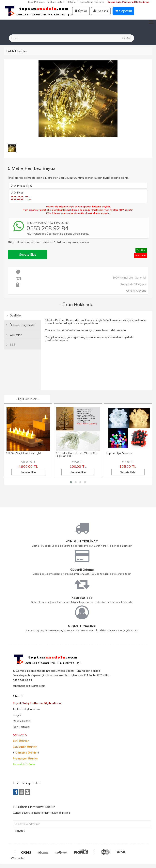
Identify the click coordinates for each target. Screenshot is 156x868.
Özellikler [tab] (14, 315)
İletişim (72, 2)
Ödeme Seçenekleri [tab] (21, 325)
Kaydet (20, 831)
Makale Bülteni (56, 2)
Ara (127, 38)
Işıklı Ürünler (17, 51)
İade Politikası (36, 2)
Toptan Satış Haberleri (92, 2)
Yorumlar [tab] (14, 335)
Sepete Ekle (28, 254)
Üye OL (81, 11)
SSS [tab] (11, 345)
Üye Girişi (101, 11)
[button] (71, 482)
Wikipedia (17, 858)
